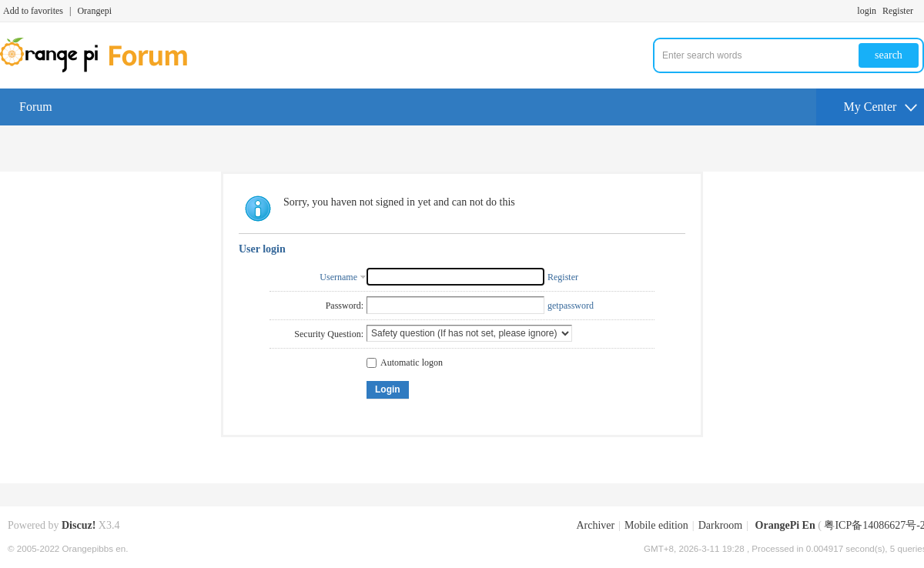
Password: (345, 306)
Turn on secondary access (920, 11)
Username (338, 277)
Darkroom (721, 525)
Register (898, 11)
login (867, 11)
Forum (36, 107)
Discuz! (79, 525)
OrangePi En (785, 525)
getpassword (571, 306)
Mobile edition (656, 525)
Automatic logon (405, 363)
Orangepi (94, 11)
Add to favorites (33, 11)
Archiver (595, 525)
